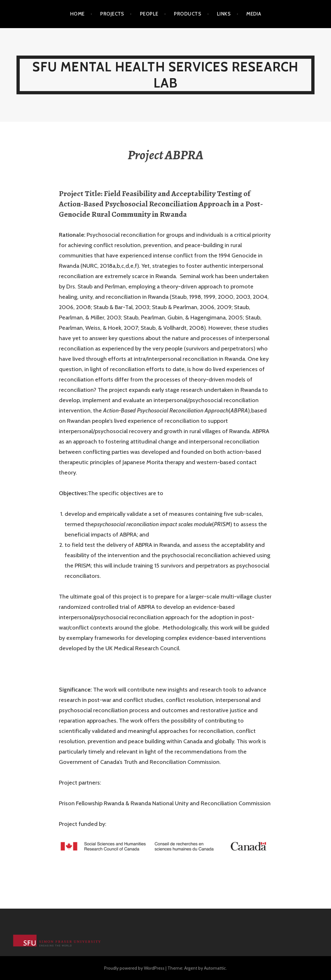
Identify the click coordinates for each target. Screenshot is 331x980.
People (149, 14)
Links (224, 14)
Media (254, 14)
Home (77, 14)
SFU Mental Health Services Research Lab (165, 75)
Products (187, 14)
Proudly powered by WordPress (134, 968)
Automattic (215, 968)
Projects (112, 14)
